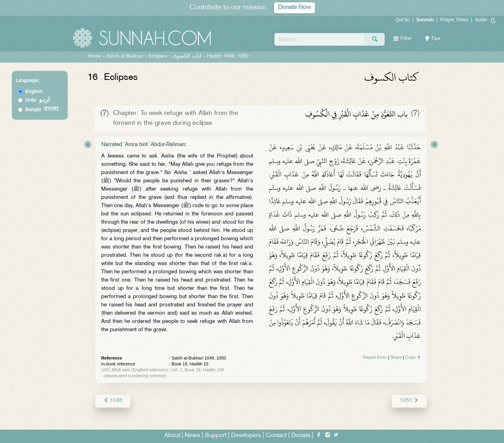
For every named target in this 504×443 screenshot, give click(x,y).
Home (95, 56)
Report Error (375, 357)
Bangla (42, 109)
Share (396, 357)
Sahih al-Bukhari (125, 56)
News (192, 436)
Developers (246, 436)
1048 (113, 401)
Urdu (37, 100)
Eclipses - (176, 56)
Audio (481, 20)
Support (216, 436)
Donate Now (295, 8)
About (172, 436)
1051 (409, 401)
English (34, 91)
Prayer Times (454, 20)
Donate (301, 436)
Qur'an (403, 20)
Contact (276, 436)
